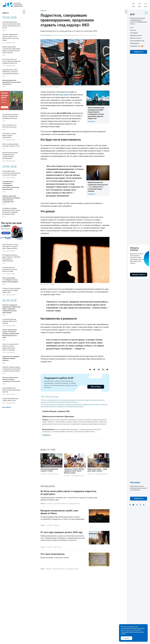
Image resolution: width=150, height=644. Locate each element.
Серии (42, 569)
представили (64, 95)
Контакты (133, 30)
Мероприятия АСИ (136, 35)
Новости (43, 11)
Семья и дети (57, 547)
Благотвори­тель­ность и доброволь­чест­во (67, 35)
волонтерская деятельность (53, 400)
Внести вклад (96, 387)
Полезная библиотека (137, 41)
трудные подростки (72, 402)
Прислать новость (136, 38)
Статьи (43, 525)
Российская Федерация (51, 397)
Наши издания (135, 43)
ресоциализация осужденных (56, 402)
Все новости (7, 407)
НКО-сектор (84, 35)
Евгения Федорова (46, 35)
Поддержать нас (135, 46)
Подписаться (139, 52)
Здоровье (56, 525)
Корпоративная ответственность (81, 476)
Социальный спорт (53, 474)
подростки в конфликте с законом (73, 400)
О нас (132, 28)
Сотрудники (134, 33)
